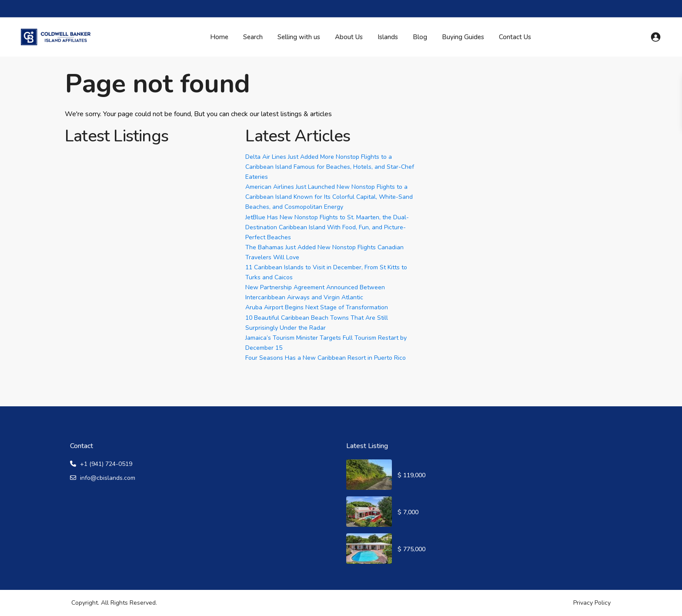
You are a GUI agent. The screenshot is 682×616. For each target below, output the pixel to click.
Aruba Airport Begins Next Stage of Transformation (317, 307)
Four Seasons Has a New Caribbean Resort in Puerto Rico (326, 358)
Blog (420, 37)
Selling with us (299, 37)
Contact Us (515, 37)
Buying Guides (463, 37)
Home (219, 37)
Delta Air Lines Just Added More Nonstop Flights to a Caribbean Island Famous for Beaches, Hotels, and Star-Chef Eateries (330, 167)
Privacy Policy (592, 603)
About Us (349, 37)
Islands (388, 37)
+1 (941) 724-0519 (106, 464)
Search (253, 37)
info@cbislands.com (108, 478)
